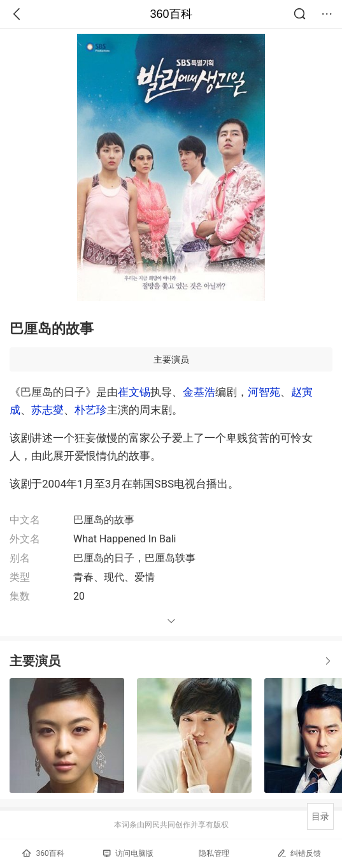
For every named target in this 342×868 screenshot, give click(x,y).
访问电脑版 (128, 853)
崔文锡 (134, 392)
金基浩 (199, 392)
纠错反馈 (299, 853)
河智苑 (264, 392)
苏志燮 (47, 410)
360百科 (171, 14)
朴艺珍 (91, 410)
